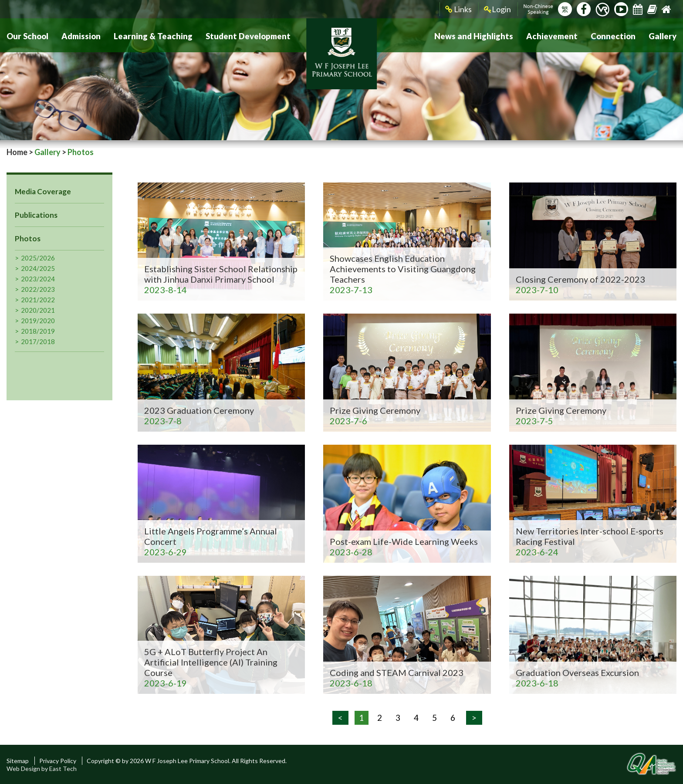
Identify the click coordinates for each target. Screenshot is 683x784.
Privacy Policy (58, 761)
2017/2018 (38, 341)
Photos (28, 238)
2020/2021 (38, 310)
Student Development (242, 35)
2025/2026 (38, 258)
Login (497, 9)
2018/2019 (38, 331)
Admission (79, 35)
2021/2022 (38, 300)
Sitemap (18, 761)
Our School (27, 35)
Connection (615, 35)
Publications (36, 215)
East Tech (63, 769)
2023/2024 (38, 279)
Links (458, 9)
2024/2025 (38, 268)
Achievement (555, 35)
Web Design (23, 769)
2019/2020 (38, 321)
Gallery (663, 35)
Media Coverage (43, 191)
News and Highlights (478, 35)
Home (17, 152)
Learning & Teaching (150, 35)
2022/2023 (38, 289)
